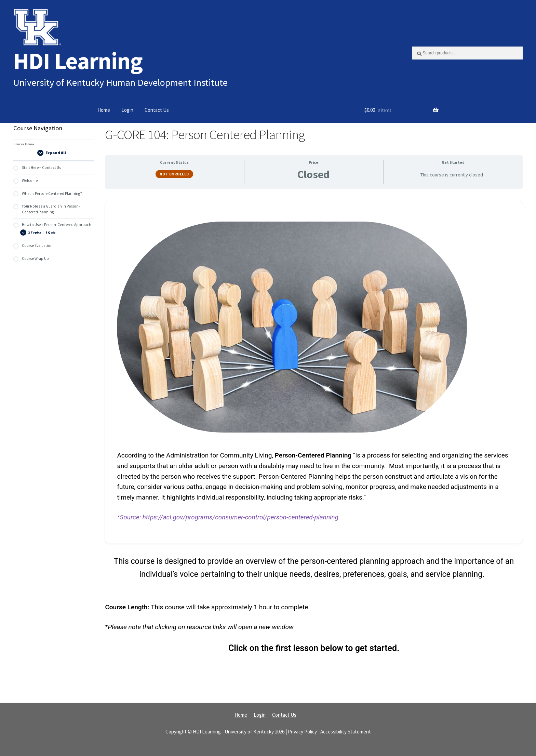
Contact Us (157, 110)
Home (104, 110)
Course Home (24, 144)
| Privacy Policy (301, 732)
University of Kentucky (249, 732)
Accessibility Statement (346, 732)
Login (127, 110)
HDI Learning (78, 61)
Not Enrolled (174, 174)
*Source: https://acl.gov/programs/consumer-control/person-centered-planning (228, 517)
